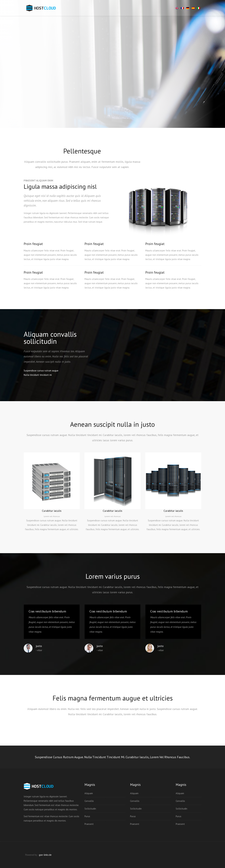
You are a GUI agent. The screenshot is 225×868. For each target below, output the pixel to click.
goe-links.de (45, 855)
